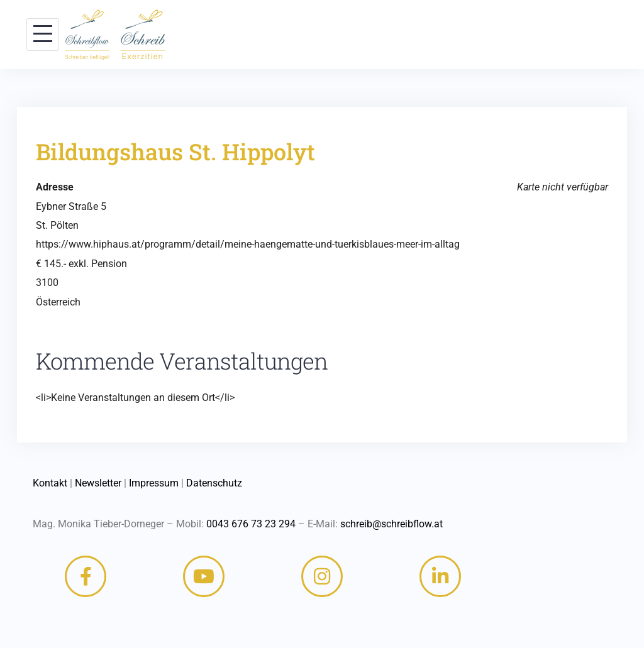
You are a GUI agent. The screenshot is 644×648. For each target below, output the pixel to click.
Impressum (154, 483)
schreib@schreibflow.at (391, 524)
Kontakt (50, 483)
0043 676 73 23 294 (251, 524)
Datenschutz (214, 483)
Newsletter (98, 483)
